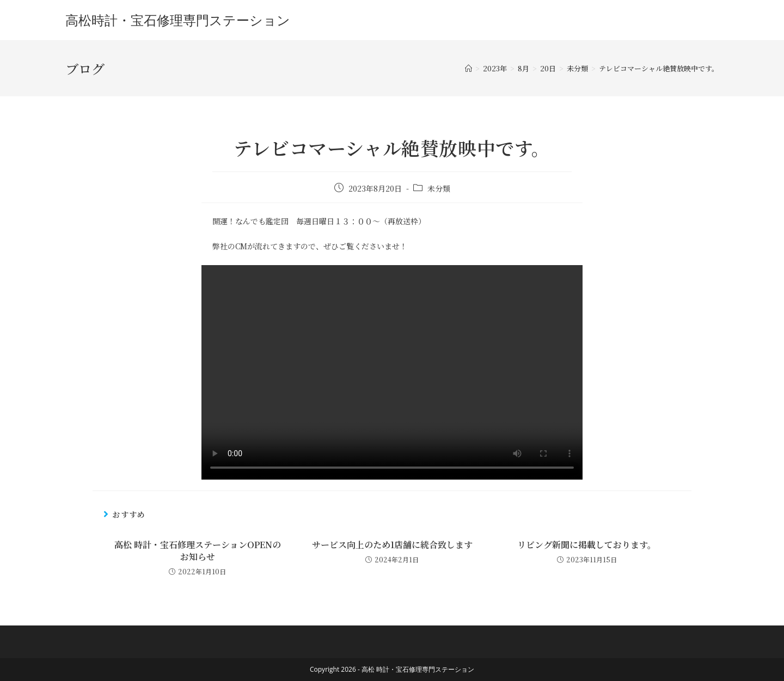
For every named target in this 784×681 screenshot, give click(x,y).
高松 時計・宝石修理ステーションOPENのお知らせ (198, 551)
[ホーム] (468, 68)
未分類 (439, 188)
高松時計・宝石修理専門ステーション (178, 20)
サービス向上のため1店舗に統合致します (392, 545)
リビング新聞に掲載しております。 (587, 545)
